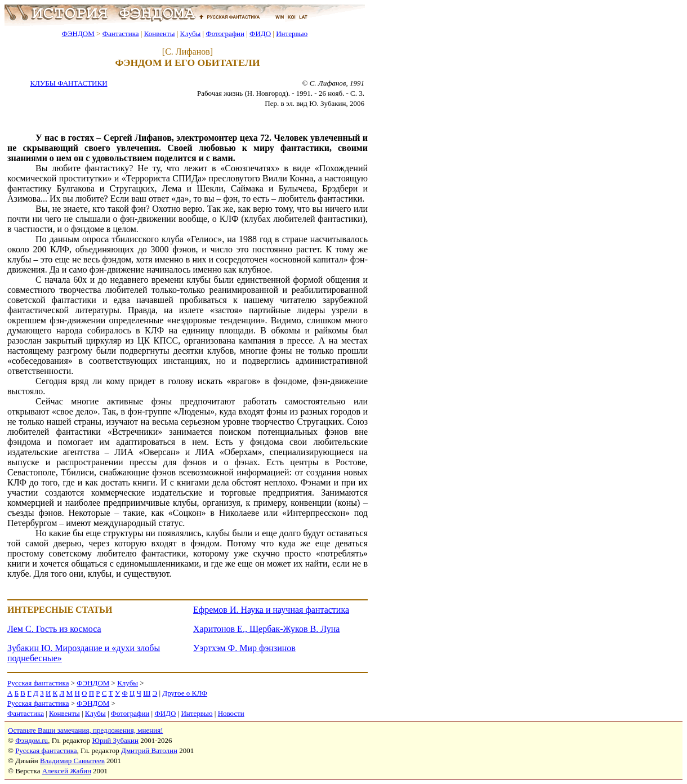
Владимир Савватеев (72, 761)
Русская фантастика (38, 683)
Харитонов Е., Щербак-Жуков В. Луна (266, 629)
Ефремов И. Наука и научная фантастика (271, 610)
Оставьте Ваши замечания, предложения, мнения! (85, 730)
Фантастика (121, 34)
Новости (231, 713)
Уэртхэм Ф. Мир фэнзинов (244, 648)
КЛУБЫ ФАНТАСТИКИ (68, 83)
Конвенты (160, 34)
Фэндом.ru (32, 740)
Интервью (292, 34)
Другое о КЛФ (185, 693)
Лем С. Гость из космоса (54, 629)
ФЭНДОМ (78, 34)
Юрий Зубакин (115, 740)
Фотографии (225, 34)
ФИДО (260, 34)
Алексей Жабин (67, 771)
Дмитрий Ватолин (149, 750)
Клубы (190, 34)
